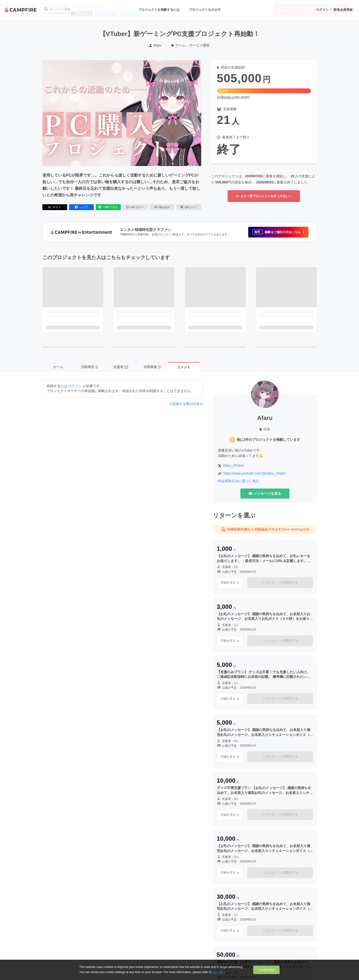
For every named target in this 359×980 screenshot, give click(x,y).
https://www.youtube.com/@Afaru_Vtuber (255, 473)
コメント (184, 367)
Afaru (155, 45)
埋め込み (162, 207)
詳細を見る (230, 583)
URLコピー (135, 207)
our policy (218, 972)
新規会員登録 (343, 10)
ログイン (322, 10)
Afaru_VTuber (234, 466)
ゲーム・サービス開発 (191, 45)
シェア (81, 207)
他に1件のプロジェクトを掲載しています (269, 440)
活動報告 (89, 367)
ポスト (55, 207)
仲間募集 (152, 367)
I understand (266, 970)
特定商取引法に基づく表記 (238, 481)
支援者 (121, 367)
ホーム (58, 367)
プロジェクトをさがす (205, 10)
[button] (278, 232)
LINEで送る (108, 207)
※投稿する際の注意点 (186, 404)
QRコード (189, 207)
